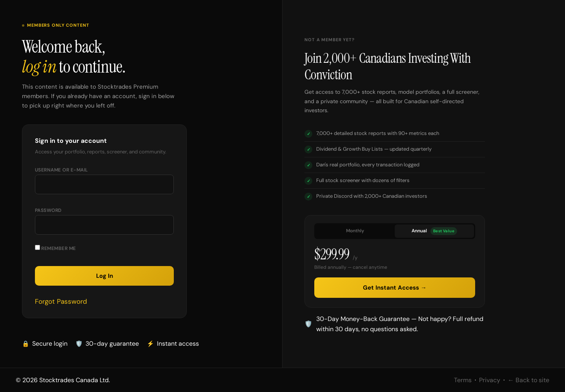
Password (48, 210)
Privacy (490, 380)
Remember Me (56, 248)
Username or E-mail (62, 170)
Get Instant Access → (395, 288)
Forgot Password (61, 301)
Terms (463, 380)
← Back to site (529, 380)
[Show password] (160, 228)
